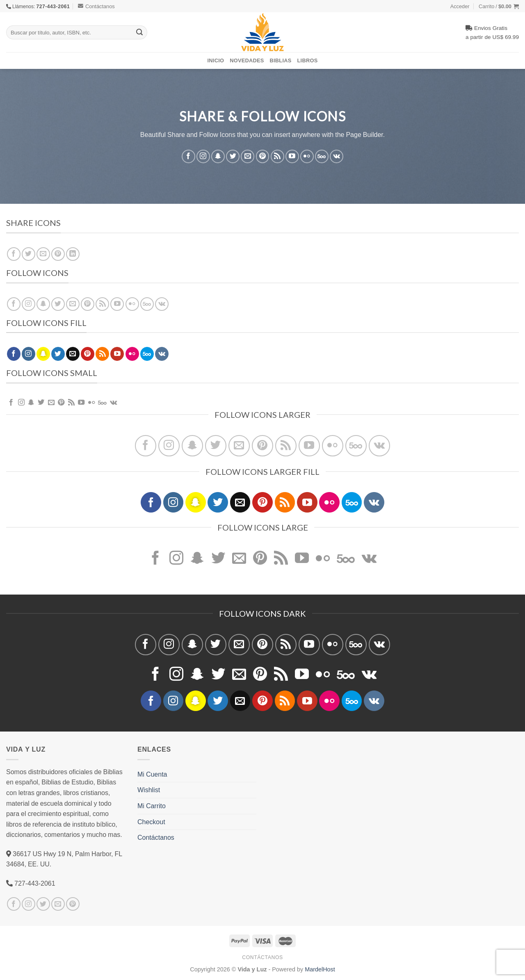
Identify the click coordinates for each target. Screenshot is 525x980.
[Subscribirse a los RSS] (277, 156)
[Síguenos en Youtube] (292, 156)
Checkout (151, 822)
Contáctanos (96, 6)
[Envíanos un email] (248, 156)
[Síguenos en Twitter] (233, 156)
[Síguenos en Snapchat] (218, 156)
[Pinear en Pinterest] (58, 254)
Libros (308, 60)
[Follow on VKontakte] (337, 156)
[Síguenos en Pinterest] (263, 156)
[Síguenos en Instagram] (203, 156)
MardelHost (320, 969)
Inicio (216, 60)
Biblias (281, 60)
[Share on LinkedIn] (73, 254)
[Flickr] (307, 156)
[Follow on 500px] (322, 156)
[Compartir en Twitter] (29, 254)
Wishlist (149, 790)
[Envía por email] (43, 254)
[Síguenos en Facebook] (188, 156)
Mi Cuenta (152, 774)
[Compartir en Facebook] (14, 254)
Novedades (247, 60)
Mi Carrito (152, 806)
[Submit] (139, 32)
